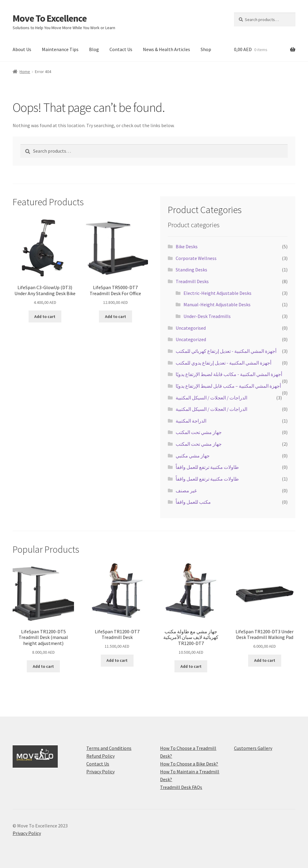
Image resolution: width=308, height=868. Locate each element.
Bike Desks (187, 246)
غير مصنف (186, 491)
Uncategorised (191, 328)
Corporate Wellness (196, 258)
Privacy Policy (100, 772)
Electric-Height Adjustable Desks (217, 293)
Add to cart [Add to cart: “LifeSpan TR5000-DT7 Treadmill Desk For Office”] (115, 316)
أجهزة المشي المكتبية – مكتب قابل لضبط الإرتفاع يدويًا (228, 386)
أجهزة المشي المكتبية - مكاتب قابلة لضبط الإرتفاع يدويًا (229, 374)
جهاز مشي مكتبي (193, 456)
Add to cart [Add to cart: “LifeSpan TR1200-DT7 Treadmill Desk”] (117, 660)
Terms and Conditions (109, 748)
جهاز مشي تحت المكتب (199, 432)
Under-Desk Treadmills (207, 316)
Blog (94, 49)
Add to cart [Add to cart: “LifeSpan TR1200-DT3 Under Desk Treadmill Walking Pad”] (265, 660)
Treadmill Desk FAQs (181, 787)
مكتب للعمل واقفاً (193, 502)
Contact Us (121, 49)
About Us (22, 49)
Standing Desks (191, 270)
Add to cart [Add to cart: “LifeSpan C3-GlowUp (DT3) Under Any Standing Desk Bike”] (45, 316)
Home (25, 72)
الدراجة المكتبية (191, 421)
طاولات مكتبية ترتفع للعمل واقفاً (207, 467)
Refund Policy (100, 756)
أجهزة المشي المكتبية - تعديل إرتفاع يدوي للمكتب (223, 363)
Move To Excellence (50, 18)
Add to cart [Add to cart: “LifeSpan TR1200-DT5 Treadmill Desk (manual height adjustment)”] (43, 666)
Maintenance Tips (60, 49)
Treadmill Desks (192, 281)
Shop (206, 49)
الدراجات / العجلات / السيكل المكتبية (211, 398)
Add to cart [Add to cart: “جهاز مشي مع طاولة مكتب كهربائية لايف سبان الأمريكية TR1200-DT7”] (191, 666)
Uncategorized (191, 339)
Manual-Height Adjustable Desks (217, 304)
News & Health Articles (166, 49)
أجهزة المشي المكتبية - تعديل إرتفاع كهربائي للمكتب (226, 351)
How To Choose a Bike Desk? (189, 764)
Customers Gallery (253, 748)
